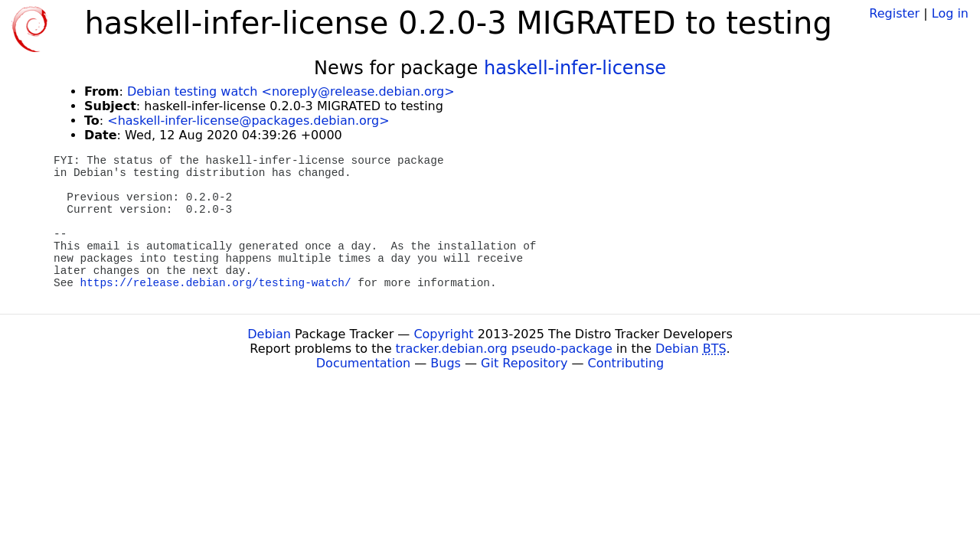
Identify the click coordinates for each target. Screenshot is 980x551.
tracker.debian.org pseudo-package (504, 349)
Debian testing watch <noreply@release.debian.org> (291, 91)
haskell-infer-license (575, 68)
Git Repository (524, 363)
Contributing (626, 363)
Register (894, 13)
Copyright (443, 334)
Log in (950, 13)
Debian (269, 334)
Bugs (446, 363)
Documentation (363, 363)
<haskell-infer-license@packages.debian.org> (248, 121)
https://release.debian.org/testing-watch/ (216, 283)
